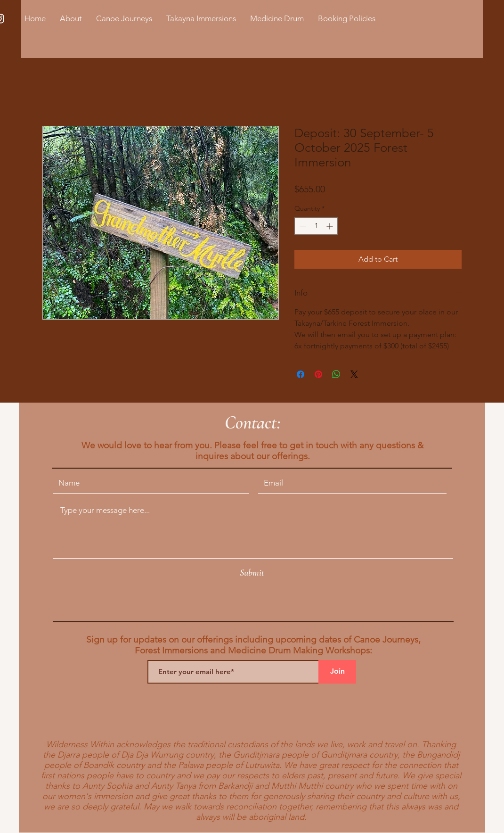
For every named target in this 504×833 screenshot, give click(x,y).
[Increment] (330, 226)
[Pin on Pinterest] (318, 374)
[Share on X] (354, 374)
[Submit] (252, 573)
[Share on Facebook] (301, 374)
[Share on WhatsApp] (336, 374)
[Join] (337, 672)
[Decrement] (302, 226)
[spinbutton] (316, 226)
